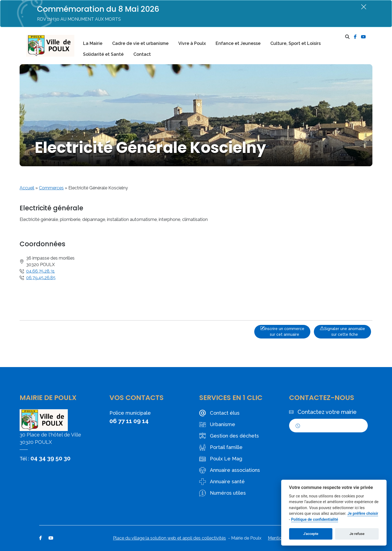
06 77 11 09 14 (129, 421)
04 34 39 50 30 (50, 458)
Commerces (51, 188)
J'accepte (311, 534)
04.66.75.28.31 (40, 271)
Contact (142, 54)
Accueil (27, 188)
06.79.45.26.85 (41, 278)
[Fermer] (364, 7)
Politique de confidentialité (315, 520)
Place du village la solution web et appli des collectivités (169, 538)
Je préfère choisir (363, 514)
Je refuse (357, 534)
